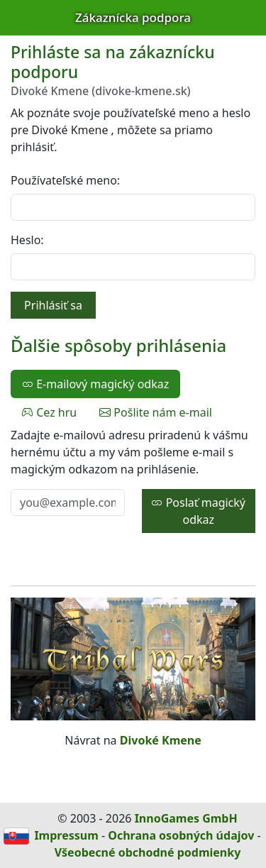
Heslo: (27, 240)
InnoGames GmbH (186, 818)
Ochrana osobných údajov (181, 835)
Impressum (66, 835)
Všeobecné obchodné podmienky (148, 852)
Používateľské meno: (65, 180)
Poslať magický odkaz (198, 511)
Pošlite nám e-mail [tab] (156, 412)
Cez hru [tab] (49, 412)
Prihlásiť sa (53, 305)
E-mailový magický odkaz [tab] (95, 384)
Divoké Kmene (161, 740)
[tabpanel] (133, 480)
